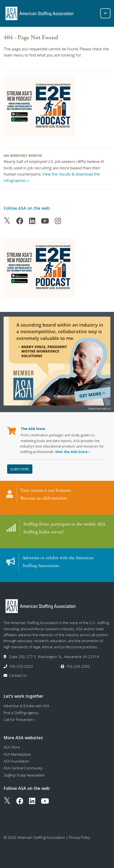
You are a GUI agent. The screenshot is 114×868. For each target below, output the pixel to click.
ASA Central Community (23, 768)
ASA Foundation (16, 761)
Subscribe (20, 469)
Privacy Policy (80, 837)
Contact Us (18, 675)
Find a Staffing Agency (21, 713)
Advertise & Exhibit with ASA (26, 706)
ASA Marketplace (17, 754)
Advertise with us (99, 408)
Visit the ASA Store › (72, 452)
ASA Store (12, 747)
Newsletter (24, 775)
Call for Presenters (19, 720)
